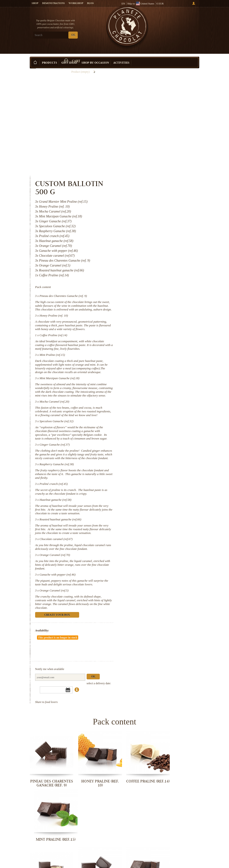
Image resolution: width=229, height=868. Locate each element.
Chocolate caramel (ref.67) (153, 468)
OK (73, 35)
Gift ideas (69, 56)
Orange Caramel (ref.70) (152, 488)
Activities (121, 56)
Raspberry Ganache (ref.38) (154, 386)
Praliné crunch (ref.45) (151, 406)
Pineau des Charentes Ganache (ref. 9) (161, 188)
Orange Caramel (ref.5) (151, 527)
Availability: (140, 567)
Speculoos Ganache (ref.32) (154, 336)
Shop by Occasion (95, 56)
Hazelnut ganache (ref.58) (153, 422)
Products (50, 56)
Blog (90, 4)
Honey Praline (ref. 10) (151, 211)
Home (33, 64)
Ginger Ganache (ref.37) (152, 363)
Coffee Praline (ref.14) (151, 235)
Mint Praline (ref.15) (150, 258)
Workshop (76, 4)
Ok (191, 602)
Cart (182, 24)
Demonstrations (54, 4)
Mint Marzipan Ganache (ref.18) (157, 285)
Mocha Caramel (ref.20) (152, 312)
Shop (35, 4)
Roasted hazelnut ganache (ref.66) (158, 445)
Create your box (184, 52)
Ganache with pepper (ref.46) (155, 508)
